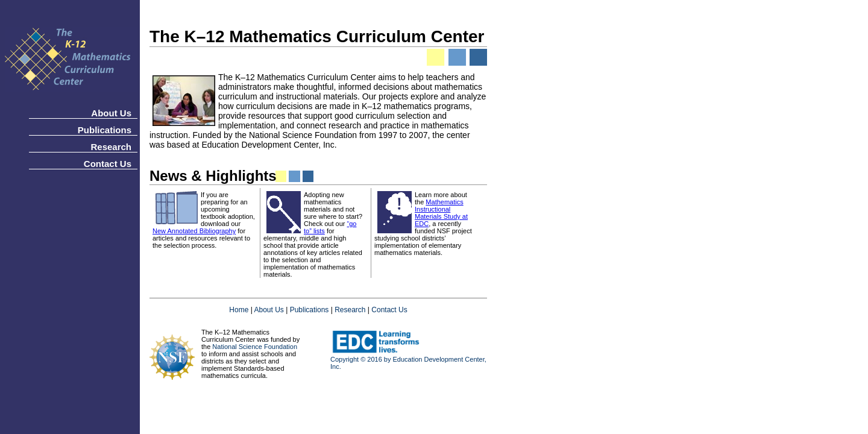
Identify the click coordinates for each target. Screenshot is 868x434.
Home (239, 310)
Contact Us (108, 164)
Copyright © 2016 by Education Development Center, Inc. (408, 360)
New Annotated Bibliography (194, 231)
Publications (105, 130)
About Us (111, 113)
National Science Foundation (255, 347)
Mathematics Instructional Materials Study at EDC (441, 213)
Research (111, 147)
